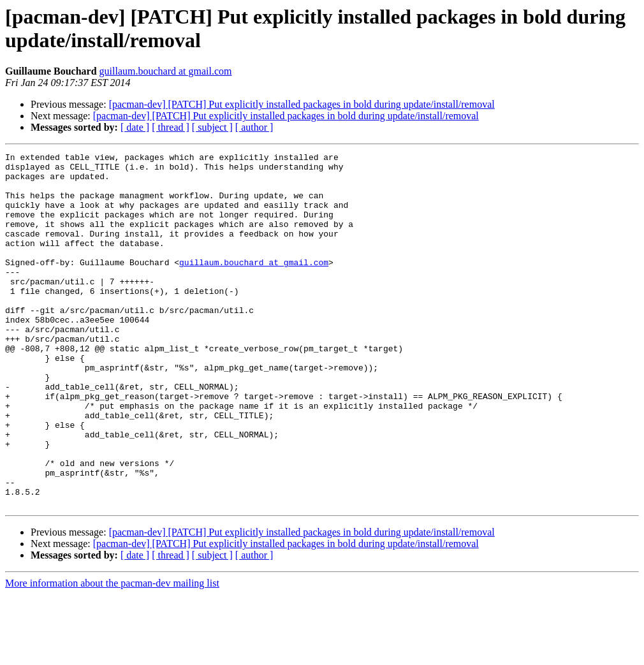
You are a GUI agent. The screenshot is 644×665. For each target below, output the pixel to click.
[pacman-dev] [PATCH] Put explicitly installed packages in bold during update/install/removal (302, 104)
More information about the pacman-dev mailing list (112, 654)
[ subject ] (212, 127)
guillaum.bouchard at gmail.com (166, 71)
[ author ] (254, 127)
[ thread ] (171, 127)
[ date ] (135, 127)
